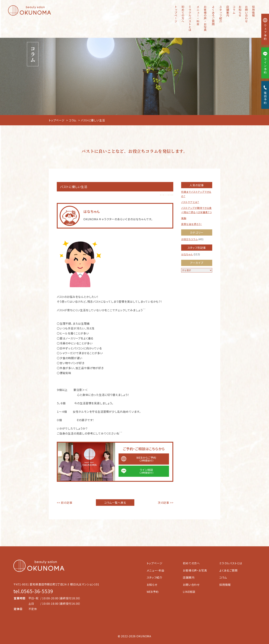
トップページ (176, 14)
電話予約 (265, 95)
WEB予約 (153, 592)
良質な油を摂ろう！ (192, 224)
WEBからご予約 (146, 459)
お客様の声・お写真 (205, 18)
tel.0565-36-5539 (33, 591)
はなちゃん (187, 254)
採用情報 (253, 11)
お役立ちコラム (189, 239)
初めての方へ (183, 14)
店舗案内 (228, 11)
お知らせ (240, 11)
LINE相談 (189, 592)
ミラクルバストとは (190, 18)
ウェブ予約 (265, 29)
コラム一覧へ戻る (115, 503)
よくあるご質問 (213, 15)
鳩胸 (184, 218)
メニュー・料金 (198, 15)
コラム (234, 10)
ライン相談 (146, 471)
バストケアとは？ (190, 202)
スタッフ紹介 (221, 14)
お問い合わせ (246, 14)
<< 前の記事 (65, 503)
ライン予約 (265, 63)
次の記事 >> (166, 503)
